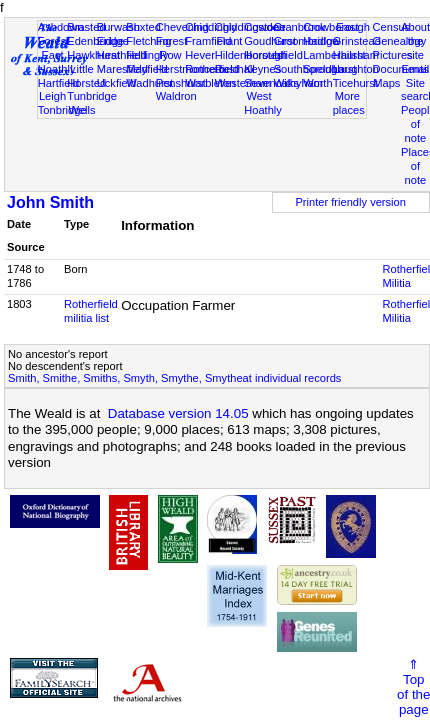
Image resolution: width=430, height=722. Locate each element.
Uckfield (117, 83)
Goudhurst (270, 41)
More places (349, 103)
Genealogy (400, 41)
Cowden (264, 27)
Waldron (176, 96)
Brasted (86, 27)
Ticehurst (355, 83)
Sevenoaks (271, 83)
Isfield (288, 55)
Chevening (182, 27)
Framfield (208, 41)
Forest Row (171, 48)
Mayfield (146, 69)
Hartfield (58, 83)
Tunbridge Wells (92, 103)
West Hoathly (263, 103)
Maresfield (122, 69)
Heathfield (122, 55)
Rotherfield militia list (91, 311)
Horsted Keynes (263, 62)
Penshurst (181, 83)
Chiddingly (211, 27)
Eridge (113, 41)
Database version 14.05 (178, 413)
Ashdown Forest (61, 34)
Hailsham (356, 55)
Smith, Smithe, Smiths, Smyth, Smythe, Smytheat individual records (174, 378)
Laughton (356, 69)
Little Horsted (86, 76)
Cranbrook (300, 27)
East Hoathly (57, 62)
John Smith (50, 202)
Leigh (52, 96)
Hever (200, 55)
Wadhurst (149, 83)
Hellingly (147, 55)
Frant (229, 41)
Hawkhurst (93, 55)
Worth (317, 83)
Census (392, 27)
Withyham (298, 83)
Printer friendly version (350, 202)
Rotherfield (212, 69)
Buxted (143, 27)
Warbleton (210, 83)
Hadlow (321, 41)
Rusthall (235, 69)
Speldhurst (329, 69)
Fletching (148, 41)
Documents (401, 69)
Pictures (393, 55)
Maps (386, 83)
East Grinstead (357, 34)
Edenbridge (95, 41)
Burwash (118, 27)
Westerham (243, 83)
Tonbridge (62, 110)
